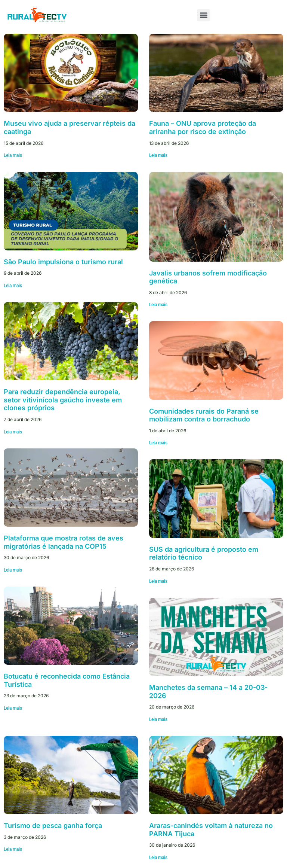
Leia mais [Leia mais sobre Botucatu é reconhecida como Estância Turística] (13, 708)
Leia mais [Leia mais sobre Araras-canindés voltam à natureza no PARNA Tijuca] (158, 858)
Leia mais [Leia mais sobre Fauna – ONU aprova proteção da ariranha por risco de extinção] (158, 155)
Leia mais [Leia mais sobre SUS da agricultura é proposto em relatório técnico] (158, 581)
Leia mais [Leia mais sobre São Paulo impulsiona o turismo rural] (13, 286)
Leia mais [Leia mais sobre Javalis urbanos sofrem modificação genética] (158, 305)
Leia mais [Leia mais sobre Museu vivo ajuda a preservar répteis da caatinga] (13, 155)
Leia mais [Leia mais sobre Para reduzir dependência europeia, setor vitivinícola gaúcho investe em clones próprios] (13, 432)
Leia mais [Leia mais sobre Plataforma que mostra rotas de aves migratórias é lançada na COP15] (13, 570)
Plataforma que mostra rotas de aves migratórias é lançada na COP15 (64, 542)
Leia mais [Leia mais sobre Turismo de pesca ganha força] (13, 849)
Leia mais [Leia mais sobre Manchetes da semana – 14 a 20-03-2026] (158, 719)
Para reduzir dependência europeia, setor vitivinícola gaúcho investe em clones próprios (63, 400)
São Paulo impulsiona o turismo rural (63, 262)
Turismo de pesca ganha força (53, 826)
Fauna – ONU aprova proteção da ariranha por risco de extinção (203, 127)
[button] (203, 15)
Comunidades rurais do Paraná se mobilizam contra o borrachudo (204, 415)
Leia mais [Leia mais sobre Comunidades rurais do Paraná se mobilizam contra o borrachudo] (158, 443)
